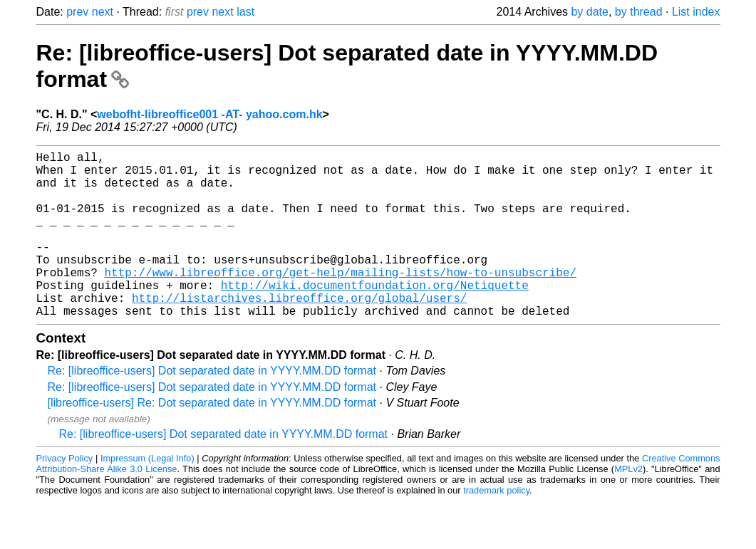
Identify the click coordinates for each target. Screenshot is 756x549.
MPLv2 (628, 506)
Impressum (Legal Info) (147, 495)
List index (696, 12)
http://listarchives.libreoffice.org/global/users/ (299, 332)
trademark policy (496, 527)
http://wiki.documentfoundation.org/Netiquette (375, 316)
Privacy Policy (65, 495)
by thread (639, 12)
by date (589, 12)
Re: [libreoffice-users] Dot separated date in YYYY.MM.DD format (212, 408)
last (245, 12)
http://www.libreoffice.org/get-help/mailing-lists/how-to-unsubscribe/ (341, 300)
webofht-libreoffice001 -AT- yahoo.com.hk (209, 114)
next (103, 12)
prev (77, 12)
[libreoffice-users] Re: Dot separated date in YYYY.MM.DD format (212, 440)
